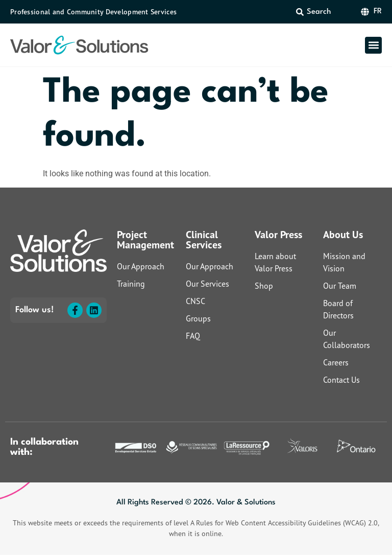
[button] (373, 45)
